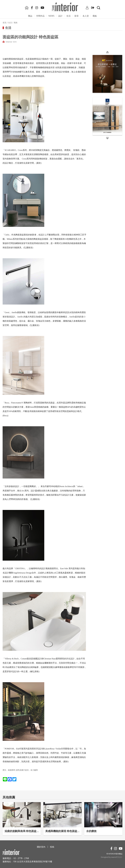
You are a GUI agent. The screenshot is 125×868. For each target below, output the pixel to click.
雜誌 (30, 16)
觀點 (95, 16)
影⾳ (77, 16)
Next (93, 97)
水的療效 (91, 831)
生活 (68, 16)
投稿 (52, 847)
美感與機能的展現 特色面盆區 (62, 831)
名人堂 (86, 16)
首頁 (4, 23)
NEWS (51, 16)
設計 (60, 16)
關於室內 (41, 847)
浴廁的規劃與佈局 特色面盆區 (22, 831)
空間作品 (40, 16)
